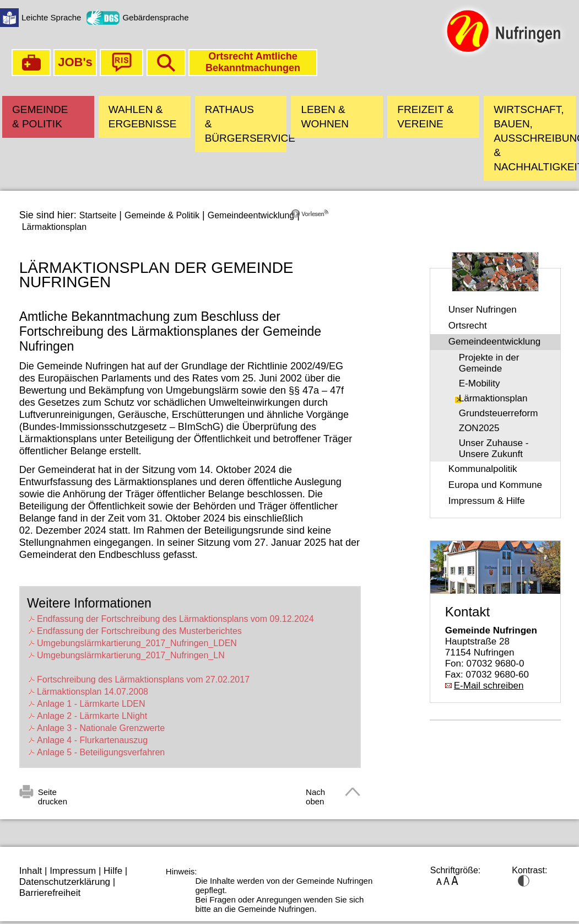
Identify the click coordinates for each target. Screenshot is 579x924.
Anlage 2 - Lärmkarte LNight (92, 716)
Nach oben (315, 794)
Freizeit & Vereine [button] (425, 117)
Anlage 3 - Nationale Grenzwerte (101, 728)
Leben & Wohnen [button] (325, 117)
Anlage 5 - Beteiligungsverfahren (101, 752)
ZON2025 (479, 428)
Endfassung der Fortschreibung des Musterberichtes (139, 631)
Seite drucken (53, 794)
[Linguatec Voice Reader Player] (326, 218)
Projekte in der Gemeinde (489, 363)
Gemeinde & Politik (162, 215)
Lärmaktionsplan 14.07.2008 (93, 692)
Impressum (73, 871)
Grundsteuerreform (499, 413)
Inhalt (31, 871)
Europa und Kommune (495, 485)
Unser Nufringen (483, 310)
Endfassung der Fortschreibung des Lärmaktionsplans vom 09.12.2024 (175, 619)
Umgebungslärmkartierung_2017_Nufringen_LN (131, 655)
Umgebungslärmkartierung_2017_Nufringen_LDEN (137, 643)
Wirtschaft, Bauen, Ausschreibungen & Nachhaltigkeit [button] (535, 138)
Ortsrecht (468, 326)
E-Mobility (480, 383)
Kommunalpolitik (483, 469)
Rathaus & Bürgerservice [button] (246, 124)
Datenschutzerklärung (65, 882)
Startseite (98, 215)
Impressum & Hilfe (487, 501)
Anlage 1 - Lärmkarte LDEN (91, 704)
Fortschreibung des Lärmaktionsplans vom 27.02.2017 (143, 679)
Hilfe (113, 871)
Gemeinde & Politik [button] (40, 117)
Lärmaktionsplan (54, 227)
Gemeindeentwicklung (251, 215)
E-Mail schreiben (489, 686)
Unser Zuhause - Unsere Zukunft (494, 448)
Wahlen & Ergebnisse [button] (143, 117)
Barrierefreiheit (50, 893)
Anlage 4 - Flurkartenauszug (92, 740)
